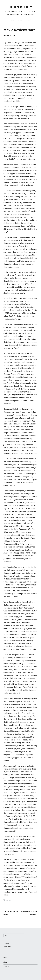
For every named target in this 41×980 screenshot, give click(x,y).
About (20, 20)
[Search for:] (14, 935)
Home (12, 20)
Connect (28, 20)
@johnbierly (7, 947)
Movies (8, 900)
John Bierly (20, 7)
